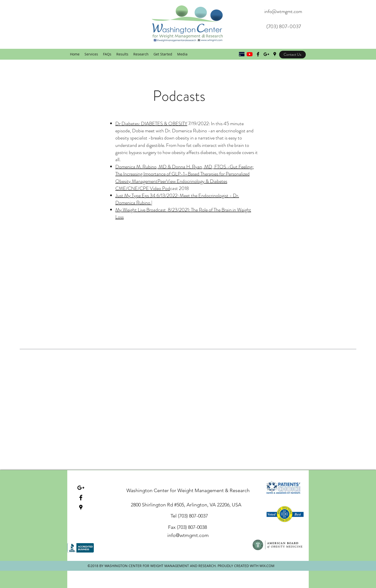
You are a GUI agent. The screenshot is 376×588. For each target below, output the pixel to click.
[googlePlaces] (275, 54)
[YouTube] (250, 54)
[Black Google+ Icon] (266, 54)
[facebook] (81, 498)
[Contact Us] (292, 55)
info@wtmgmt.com (283, 11)
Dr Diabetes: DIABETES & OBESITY (151, 124)
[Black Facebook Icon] (258, 54)
